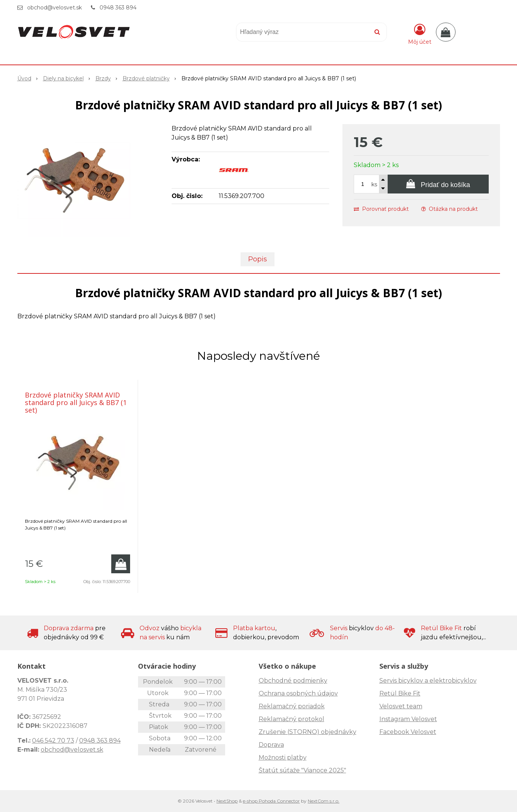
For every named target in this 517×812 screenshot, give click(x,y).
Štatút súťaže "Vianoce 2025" (302, 770)
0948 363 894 (118, 8)
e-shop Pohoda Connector (271, 801)
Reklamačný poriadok (292, 706)
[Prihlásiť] (420, 34)
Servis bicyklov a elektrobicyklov (428, 681)
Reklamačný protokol (291, 719)
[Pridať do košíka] (438, 184)
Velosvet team (401, 706)
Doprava (271, 745)
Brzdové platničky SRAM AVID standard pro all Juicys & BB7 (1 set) (76, 402)
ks (374, 184)
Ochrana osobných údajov (298, 693)
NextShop (227, 801)
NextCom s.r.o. (324, 801)
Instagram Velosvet (408, 719)
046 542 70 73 (53, 741)
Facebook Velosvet (408, 732)
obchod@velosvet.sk (54, 8)
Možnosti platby (283, 758)
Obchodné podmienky (293, 681)
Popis (258, 259)
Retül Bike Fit (400, 693)
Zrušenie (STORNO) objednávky (308, 732)
